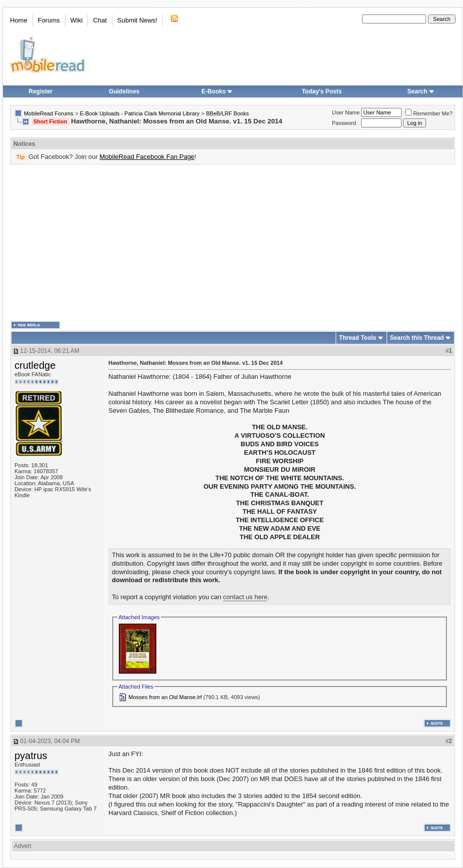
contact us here (245, 597)
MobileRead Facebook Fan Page (147, 157)
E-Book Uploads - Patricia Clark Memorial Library (140, 113)
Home (19, 20)
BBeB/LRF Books (228, 113)
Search (421, 91)
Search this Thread (417, 338)
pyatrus (31, 756)
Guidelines (124, 91)
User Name (346, 112)
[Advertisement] (217, 243)
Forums (49, 20)
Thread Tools (358, 338)
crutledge (35, 365)
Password (344, 123)
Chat (100, 20)
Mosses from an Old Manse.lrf (165, 697)
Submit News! (137, 20)
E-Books (217, 91)
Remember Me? (429, 113)
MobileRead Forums (49, 113)
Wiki (77, 20)
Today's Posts (322, 91)
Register (40, 91)
